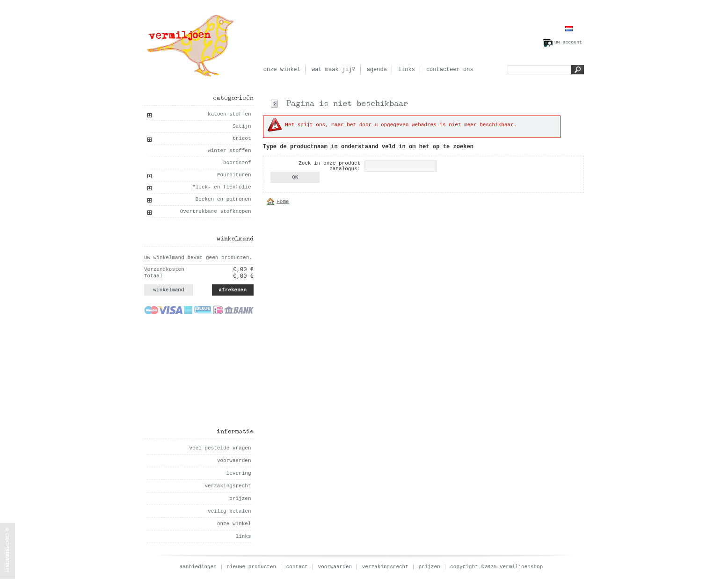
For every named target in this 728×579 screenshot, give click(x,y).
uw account (568, 42)
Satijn (242, 126)
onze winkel (282, 70)
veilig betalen (229, 511)
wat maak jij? (334, 70)
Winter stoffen (229, 151)
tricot (242, 138)
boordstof (237, 163)
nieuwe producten (252, 567)
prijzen (240, 499)
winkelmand (168, 290)
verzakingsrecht (228, 486)
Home (283, 202)
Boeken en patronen (223, 199)
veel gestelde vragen (220, 448)
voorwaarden (234, 461)
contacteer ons (450, 70)
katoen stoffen (229, 114)
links (407, 70)
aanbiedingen (198, 567)
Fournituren (234, 175)
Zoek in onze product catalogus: (329, 166)
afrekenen (233, 290)
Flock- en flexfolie (222, 187)
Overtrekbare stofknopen (216, 211)
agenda (377, 70)
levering (239, 473)
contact (297, 567)
